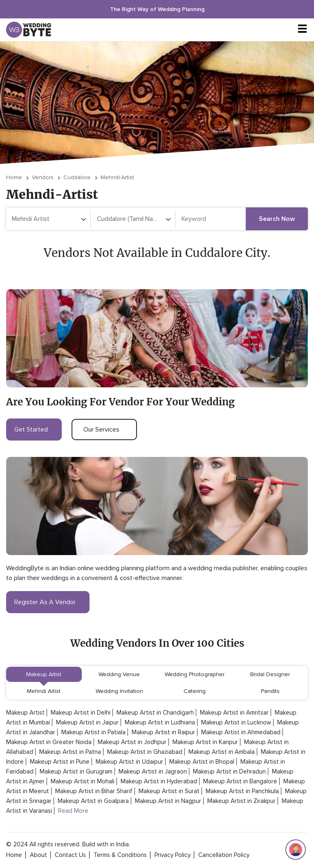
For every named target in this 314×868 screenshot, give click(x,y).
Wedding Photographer (195, 674)
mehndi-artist (117, 177)
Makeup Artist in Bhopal (202, 762)
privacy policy (173, 855)
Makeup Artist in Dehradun (229, 771)
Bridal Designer (270, 674)
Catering (195, 691)
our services (104, 430)
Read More (73, 811)
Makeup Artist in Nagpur (168, 801)
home (14, 855)
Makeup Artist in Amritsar (234, 713)
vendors (43, 177)
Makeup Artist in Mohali (83, 781)
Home (14, 177)
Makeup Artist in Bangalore (240, 781)
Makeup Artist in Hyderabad (159, 781)
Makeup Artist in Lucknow (236, 722)
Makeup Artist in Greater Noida (49, 742)
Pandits (270, 691)
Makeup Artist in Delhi (81, 713)
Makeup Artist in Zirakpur (241, 801)
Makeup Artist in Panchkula (242, 791)
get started (34, 430)
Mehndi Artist (44, 691)
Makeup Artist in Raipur (163, 732)
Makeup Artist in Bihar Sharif (94, 791)
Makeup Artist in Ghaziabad (145, 752)
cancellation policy (224, 855)
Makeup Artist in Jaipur (87, 722)
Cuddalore (77, 177)
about (38, 855)
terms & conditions (120, 855)
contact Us (70, 855)
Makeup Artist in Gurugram (76, 771)
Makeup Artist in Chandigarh (155, 713)
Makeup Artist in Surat (169, 791)
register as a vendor (48, 602)
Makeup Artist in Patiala (93, 732)
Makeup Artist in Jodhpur (132, 742)
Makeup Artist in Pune (60, 762)
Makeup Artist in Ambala (222, 752)
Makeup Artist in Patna (70, 752)
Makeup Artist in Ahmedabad (241, 732)
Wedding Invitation (119, 691)
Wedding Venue (119, 674)
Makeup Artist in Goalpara (93, 801)
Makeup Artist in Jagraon (153, 771)
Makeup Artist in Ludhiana (160, 722)
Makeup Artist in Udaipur (129, 762)
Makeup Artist (44, 674)
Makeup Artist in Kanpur (205, 742)
